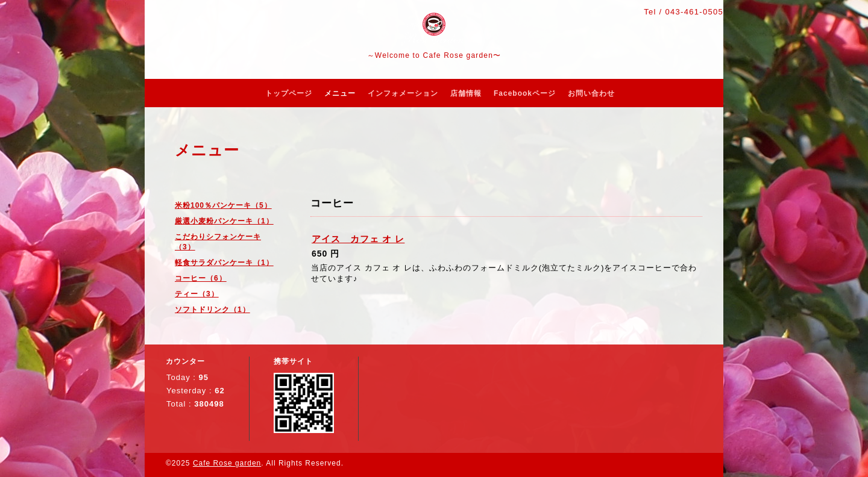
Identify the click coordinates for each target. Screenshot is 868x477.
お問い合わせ (591, 93)
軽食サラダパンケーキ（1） (224, 263)
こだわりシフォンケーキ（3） (218, 242)
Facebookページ (525, 93)
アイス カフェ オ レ (358, 239)
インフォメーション (403, 93)
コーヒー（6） (201, 278)
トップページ (289, 93)
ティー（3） (197, 294)
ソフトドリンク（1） (212, 310)
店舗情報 (466, 93)
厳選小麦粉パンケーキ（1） (224, 221)
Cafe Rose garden (227, 463)
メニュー (340, 93)
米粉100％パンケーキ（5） (223, 205)
